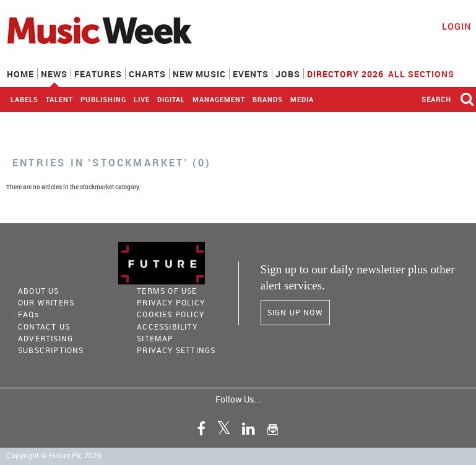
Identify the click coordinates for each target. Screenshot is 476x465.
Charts (147, 74)
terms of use (167, 291)
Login (457, 26)
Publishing (103, 99)
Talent (59, 99)
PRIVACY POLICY (171, 302)
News (54, 74)
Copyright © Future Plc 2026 (54, 455)
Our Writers (46, 302)
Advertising (45, 338)
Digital (171, 99)
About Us (39, 291)
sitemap (155, 338)
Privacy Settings (176, 350)
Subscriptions (51, 350)
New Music (199, 74)
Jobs (288, 74)
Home (20, 74)
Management (219, 99)
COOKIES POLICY (171, 314)
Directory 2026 (345, 74)
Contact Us (44, 326)
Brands (268, 99)
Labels (24, 99)
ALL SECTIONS (429, 73)
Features (98, 74)
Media (302, 99)
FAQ (28, 314)
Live (142, 99)
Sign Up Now (295, 312)
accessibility (167, 326)
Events (251, 74)
